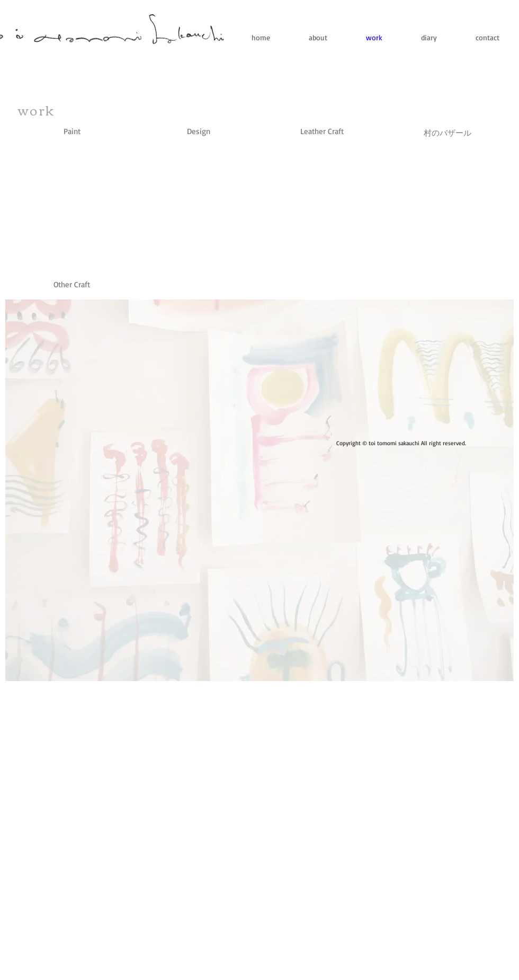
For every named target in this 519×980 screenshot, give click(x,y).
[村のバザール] (448, 133)
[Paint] (72, 131)
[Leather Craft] (322, 131)
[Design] (199, 131)
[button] (72, 284)
